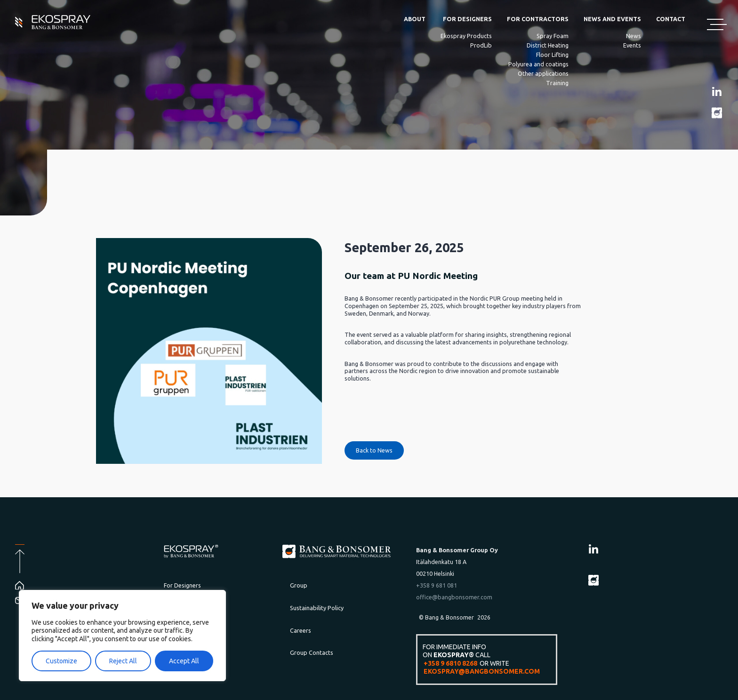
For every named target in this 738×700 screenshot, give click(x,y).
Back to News (374, 450)
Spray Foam (553, 36)
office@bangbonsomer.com (454, 597)
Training (557, 83)
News (634, 36)
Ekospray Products (466, 36)
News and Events (612, 19)
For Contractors (538, 19)
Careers (301, 630)
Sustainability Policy (317, 608)
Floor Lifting (552, 55)
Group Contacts (312, 652)
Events (632, 45)
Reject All (123, 661)
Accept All (184, 661)
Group (299, 585)
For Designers (467, 19)
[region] (122, 636)
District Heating (548, 45)
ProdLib (481, 45)
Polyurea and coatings (538, 64)
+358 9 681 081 (437, 585)
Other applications (543, 73)
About (415, 19)
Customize (61, 661)
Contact (671, 19)
